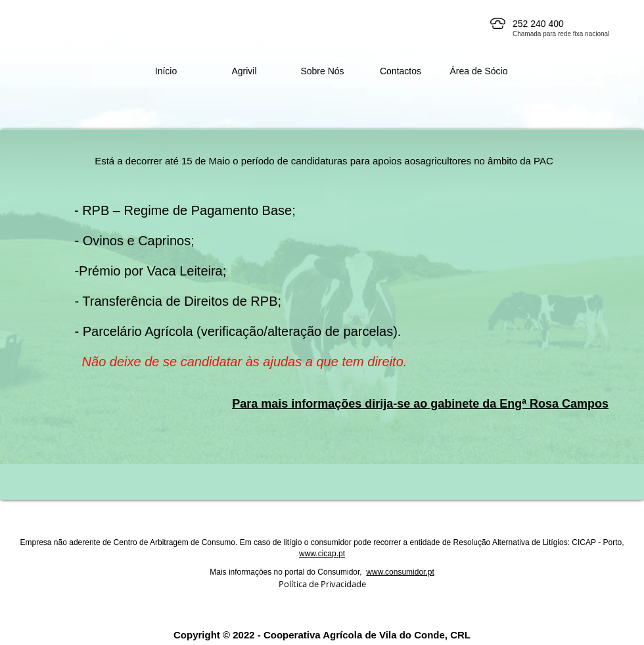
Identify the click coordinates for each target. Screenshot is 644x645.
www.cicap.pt (322, 554)
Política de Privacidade (322, 584)
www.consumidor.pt (400, 572)
